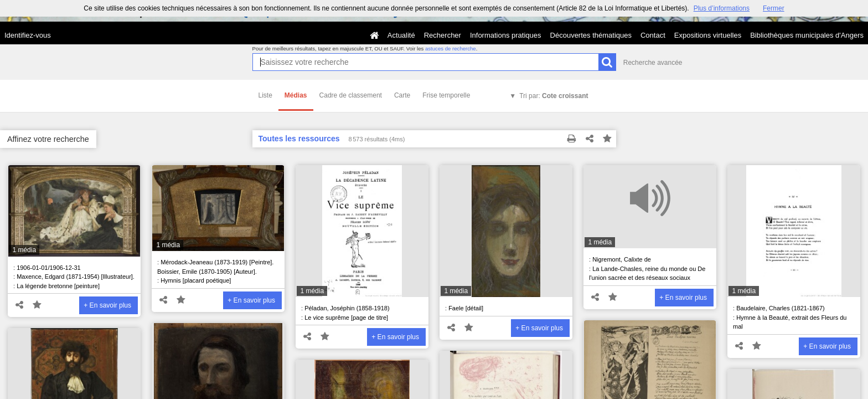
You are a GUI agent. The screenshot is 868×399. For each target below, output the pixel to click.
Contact (653, 35)
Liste (265, 95)
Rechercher (443, 35)
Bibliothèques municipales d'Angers (807, 35)
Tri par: (554, 96)
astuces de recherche (451, 48)
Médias (296, 95)
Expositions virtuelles (708, 35)
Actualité (401, 35)
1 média (24, 250)
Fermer (774, 8)
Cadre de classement (351, 95)
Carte (402, 95)
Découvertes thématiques (591, 35)
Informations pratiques (506, 35)
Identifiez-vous (28, 35)
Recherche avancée (653, 63)
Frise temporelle (446, 95)
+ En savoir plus (107, 305)
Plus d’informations (722, 8)
